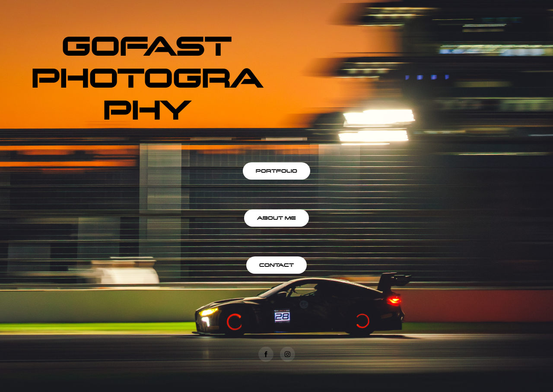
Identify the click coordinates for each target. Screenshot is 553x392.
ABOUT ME (276, 218)
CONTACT (276, 265)
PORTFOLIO (276, 171)
